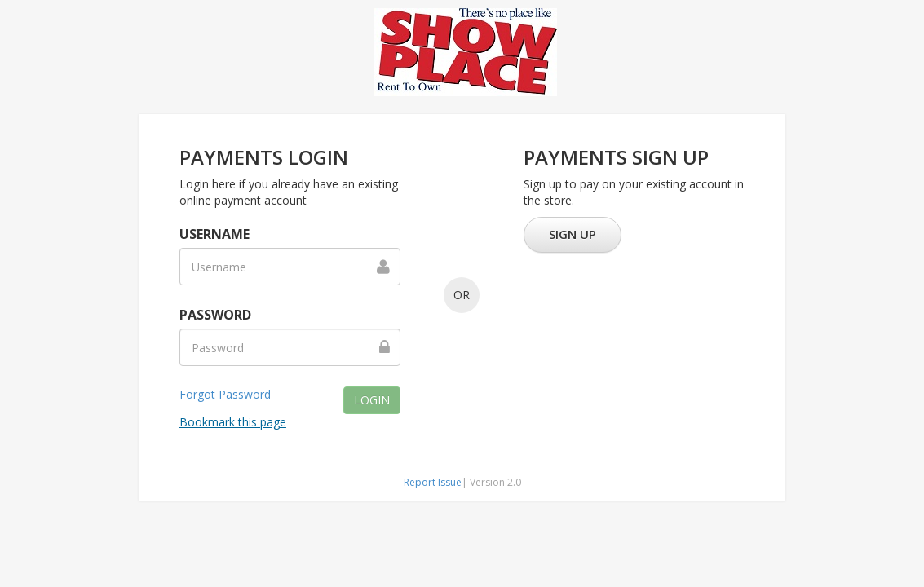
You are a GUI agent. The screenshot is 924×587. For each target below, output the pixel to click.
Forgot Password (225, 394)
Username (214, 234)
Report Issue (433, 482)
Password (215, 315)
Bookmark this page (233, 422)
